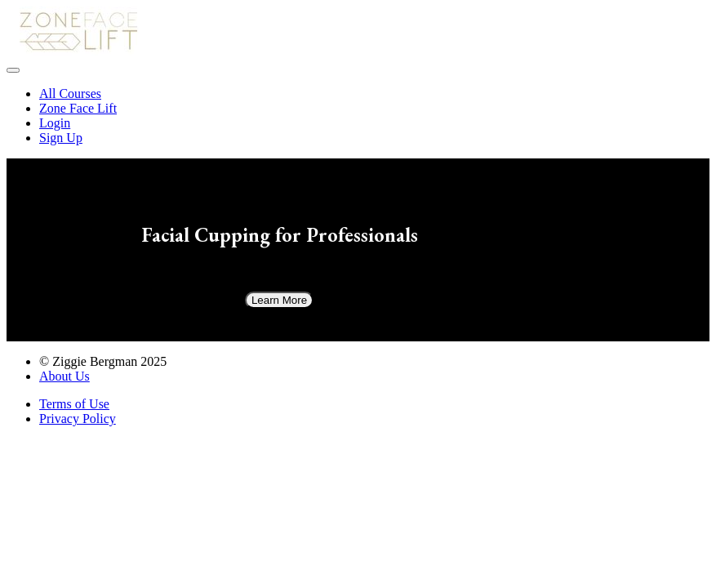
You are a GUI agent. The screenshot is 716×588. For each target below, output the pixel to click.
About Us (64, 376)
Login (55, 123)
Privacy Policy (78, 419)
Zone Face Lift (78, 108)
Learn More (279, 300)
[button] (13, 70)
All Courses (70, 94)
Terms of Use (74, 404)
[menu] (358, 116)
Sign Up (61, 138)
